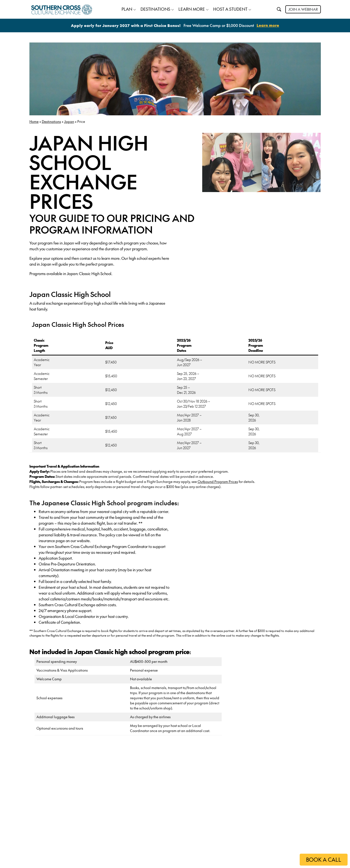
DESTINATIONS (155, 8)
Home (34, 121)
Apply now (64, 847)
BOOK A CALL (322, 860)
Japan (69, 121)
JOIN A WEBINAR (303, 9)
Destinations (51, 121)
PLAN (127, 8)
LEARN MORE (192, 8)
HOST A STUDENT (230, 8)
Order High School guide (81, 832)
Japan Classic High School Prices (78, 323)
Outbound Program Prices (218, 481)
